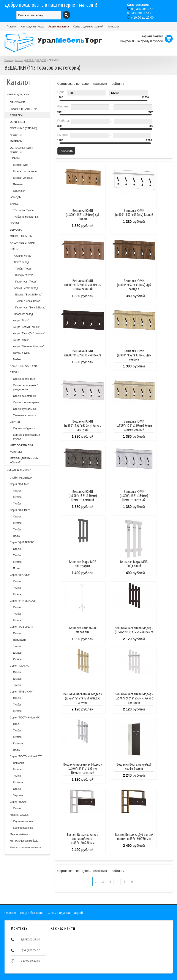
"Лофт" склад (21, 262)
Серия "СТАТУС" (20, 666)
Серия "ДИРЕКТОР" (22, 543)
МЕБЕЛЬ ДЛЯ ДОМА (36, 60)
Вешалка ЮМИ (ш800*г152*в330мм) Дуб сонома (134, 355)
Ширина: (63, 106)
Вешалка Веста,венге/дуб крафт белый (134, 766)
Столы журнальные (25, 409)
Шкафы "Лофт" (24, 275)
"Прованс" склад (23, 314)
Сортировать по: (69, 84)
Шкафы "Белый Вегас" (29, 295)
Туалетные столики (25, 415)
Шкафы (18, 497)
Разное (17, 659)
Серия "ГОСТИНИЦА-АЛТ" (26, 757)
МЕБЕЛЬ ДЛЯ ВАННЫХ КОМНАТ (24, 460)
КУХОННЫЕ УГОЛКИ (23, 243)
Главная (12, 27)
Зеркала (18, 795)
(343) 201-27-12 (139, 13)
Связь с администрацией (88, 27)
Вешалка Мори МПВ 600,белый (134, 564)
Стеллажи (19, 191)
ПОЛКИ (14, 223)
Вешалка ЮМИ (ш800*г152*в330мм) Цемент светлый (134, 496)
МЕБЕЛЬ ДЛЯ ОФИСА (19, 470)
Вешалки (19, 763)
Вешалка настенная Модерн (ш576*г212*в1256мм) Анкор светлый (134, 698)
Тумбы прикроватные (26, 217)
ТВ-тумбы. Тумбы (24, 210)
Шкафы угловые (23, 178)
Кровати (18, 744)
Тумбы (17, 504)
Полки (17, 536)
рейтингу (118, 84)
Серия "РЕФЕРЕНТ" (22, 627)
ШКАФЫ (15, 158)
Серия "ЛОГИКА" (20, 510)
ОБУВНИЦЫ (17, 122)
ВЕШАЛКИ (16, 115)
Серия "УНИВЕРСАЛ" (23, 601)
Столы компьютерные (26, 402)
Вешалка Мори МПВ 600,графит (83, 564)
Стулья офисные (23, 821)
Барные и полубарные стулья (27, 437)
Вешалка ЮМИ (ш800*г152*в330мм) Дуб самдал (134, 285)
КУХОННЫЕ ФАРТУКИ (24, 366)
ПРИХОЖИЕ (17, 102)
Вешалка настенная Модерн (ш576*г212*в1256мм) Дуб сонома (83, 698)
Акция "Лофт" (21, 321)
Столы (17, 491)
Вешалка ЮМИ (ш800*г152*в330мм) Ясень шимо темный (83, 285)
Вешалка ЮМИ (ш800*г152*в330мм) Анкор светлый (83, 425)
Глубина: (64, 121)
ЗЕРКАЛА (16, 230)
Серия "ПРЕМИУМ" (22, 692)
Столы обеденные (24, 379)
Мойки (17, 359)
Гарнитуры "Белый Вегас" (31, 308)
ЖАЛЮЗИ (16, 452)
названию (100, 84)
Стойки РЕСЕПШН (21, 478)
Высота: (63, 135)
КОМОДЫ (16, 197)
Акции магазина (59, 27)
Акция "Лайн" (21, 340)
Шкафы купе (21, 165)
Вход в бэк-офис (32, 913)
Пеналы (18, 184)
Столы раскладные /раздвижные (25, 387)
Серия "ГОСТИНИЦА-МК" (25, 718)
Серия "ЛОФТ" (19, 802)
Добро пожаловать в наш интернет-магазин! (51, 5)
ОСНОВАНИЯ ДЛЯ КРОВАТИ (21, 150)
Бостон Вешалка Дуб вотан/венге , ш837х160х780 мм (134, 837)
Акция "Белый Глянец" (27, 327)
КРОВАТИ (16, 135)
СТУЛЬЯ (15, 422)
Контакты (113, 27)
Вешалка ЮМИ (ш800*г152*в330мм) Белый (134, 213)
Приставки (19, 640)
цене (85, 84)
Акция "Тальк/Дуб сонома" (29, 334)
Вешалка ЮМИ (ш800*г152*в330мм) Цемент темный (83, 496)
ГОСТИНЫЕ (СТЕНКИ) (24, 128)
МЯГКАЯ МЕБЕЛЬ (21, 236)
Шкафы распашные (25, 171)
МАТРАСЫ (16, 141)
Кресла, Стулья (19, 815)
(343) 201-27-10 (143, 9)
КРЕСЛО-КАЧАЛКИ (21, 445)
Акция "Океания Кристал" (28, 346)
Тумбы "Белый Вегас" (28, 301)
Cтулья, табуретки (24, 428)
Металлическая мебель (24, 841)
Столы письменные (25, 396)
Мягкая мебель (19, 834)
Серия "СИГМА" (20, 484)
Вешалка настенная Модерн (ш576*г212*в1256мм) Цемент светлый (83, 768)
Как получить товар (32, 27)
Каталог (19, 60)
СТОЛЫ (15, 372)
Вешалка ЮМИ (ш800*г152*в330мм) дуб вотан (83, 215)
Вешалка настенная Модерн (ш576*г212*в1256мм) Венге (134, 630)
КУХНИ (14, 249)
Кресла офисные (23, 828)
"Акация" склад (22, 256)
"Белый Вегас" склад (26, 288)
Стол (16, 724)
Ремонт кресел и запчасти (26, 847)
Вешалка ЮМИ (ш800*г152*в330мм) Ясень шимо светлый (134, 425)
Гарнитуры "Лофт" (26, 282)
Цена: (62, 92)
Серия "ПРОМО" (20, 575)
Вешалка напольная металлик (83, 630)
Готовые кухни (22, 353)
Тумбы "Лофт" (24, 269)
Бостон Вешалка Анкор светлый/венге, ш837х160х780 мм (83, 839)
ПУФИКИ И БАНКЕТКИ (24, 109)
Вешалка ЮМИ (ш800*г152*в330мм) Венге (83, 353)
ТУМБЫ (15, 204)
